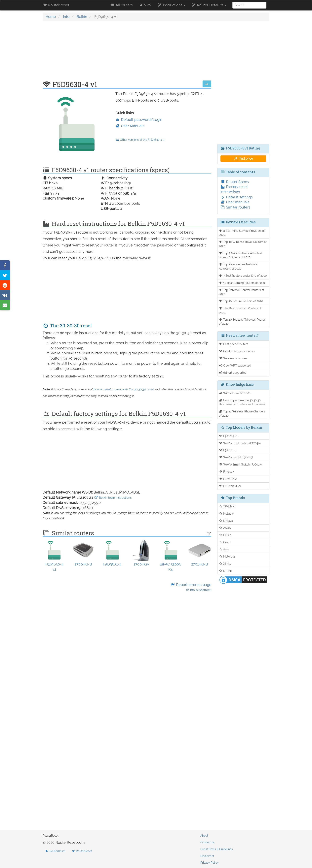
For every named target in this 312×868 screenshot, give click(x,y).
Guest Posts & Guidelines (217, 849)
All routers (121, 5)
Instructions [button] (171, 5)
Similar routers (235, 207)
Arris (224, 549)
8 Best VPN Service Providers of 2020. (242, 233)
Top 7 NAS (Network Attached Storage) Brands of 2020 (241, 255)
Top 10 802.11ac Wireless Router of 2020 (242, 322)
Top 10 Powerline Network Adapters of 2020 (238, 266)
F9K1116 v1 (228, 450)
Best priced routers (234, 344)
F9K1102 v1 (228, 479)
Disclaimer (207, 856)
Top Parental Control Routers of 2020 (242, 292)
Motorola (227, 556)
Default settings (237, 197)
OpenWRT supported (235, 365)
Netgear (227, 514)
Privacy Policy (210, 863)
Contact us (207, 842)
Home (51, 17)
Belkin (82, 17)
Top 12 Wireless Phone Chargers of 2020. (242, 413)
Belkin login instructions (113, 498)
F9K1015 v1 (228, 436)
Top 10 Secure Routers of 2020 (241, 301)
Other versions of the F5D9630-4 (140, 140)
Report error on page (191, 587)
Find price (243, 159)
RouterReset (56, 5)
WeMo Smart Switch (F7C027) (240, 464)
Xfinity (225, 564)
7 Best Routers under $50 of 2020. (243, 276)
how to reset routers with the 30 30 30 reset (123, 389)
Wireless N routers (233, 358)
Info (66, 17)
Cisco (225, 542)
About (204, 836)
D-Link (225, 571)
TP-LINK (227, 506)
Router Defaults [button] (209, 5)
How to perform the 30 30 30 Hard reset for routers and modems (242, 402)
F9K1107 (226, 472)
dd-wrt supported (233, 373)
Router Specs (235, 182)
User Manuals (130, 126)
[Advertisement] (127, 53)
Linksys (226, 521)
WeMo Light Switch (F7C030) (240, 443)
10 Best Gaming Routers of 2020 (242, 283)
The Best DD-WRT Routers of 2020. (240, 310)
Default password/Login (139, 120)
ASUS (225, 528)
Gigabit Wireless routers (237, 351)
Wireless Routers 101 (235, 393)
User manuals (235, 202)
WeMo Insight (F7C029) (236, 457)
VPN (145, 5)
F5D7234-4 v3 (230, 486)
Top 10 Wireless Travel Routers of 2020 (243, 244)
